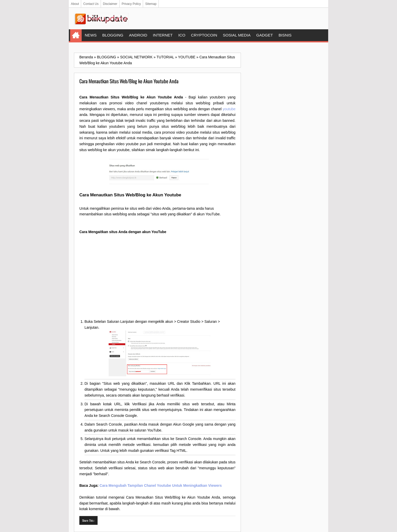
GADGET (265, 35)
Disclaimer (110, 4)
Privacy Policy (131, 4)
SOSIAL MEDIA (237, 35)
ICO (182, 35)
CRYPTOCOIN (204, 35)
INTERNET (163, 35)
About (75, 4)
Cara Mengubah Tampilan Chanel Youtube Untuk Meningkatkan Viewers (161, 485)
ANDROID (138, 35)
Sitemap (151, 4)
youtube (229, 109)
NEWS (91, 35)
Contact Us (91, 4)
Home (76, 35)
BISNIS (285, 35)
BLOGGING (113, 35)
